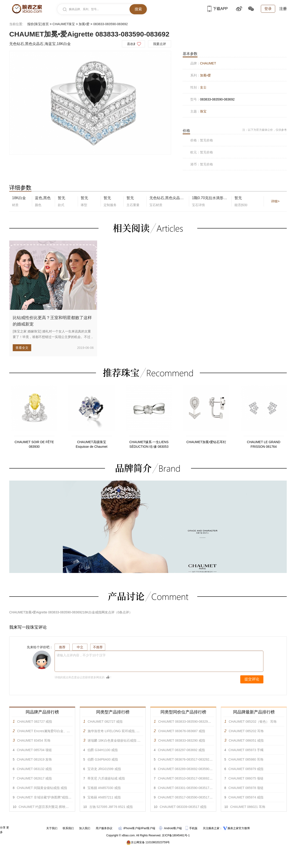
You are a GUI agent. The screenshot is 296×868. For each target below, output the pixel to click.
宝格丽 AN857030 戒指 (104, 788)
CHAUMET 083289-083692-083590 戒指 (187, 769)
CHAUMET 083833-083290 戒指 (182, 740)
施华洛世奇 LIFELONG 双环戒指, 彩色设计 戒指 (122, 731)
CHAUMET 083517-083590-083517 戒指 (187, 797)
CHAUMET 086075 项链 (246, 778)
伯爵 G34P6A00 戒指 (103, 759)
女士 (203, 87)
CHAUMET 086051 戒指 (246, 740)
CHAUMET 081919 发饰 (34, 759)
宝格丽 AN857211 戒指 (104, 797)
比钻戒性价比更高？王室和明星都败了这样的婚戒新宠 (52, 321)
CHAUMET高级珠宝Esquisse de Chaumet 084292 (92, 445)
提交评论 (252, 679)
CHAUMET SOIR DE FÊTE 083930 (34, 444)
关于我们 (52, 828)
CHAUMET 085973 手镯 (246, 750)
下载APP (218, 9)
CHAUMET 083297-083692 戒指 (181, 750)
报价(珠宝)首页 (38, 24)
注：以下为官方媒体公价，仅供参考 (265, 130)
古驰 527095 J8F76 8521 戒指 (111, 807)
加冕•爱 (84, 24)
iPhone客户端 (129, 828)
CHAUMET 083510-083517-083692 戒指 (187, 778)
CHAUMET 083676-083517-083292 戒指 (187, 759)
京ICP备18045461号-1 (176, 835)
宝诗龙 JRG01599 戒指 (104, 769)
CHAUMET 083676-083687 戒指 (182, 731)
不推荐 (98, 647)
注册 (283, 9)
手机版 (192, 828)
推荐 (62, 647)
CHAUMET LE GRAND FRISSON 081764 (264, 444)
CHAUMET (208, 63)
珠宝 (203, 111)
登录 (268, 9)
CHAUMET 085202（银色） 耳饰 (253, 722)
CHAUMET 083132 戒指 (34, 769)
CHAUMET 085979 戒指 (246, 769)
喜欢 (131, 44)
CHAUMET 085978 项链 (246, 788)
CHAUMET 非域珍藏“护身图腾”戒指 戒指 (46, 797)
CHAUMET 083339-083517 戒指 (183, 807)
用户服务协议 (104, 828)
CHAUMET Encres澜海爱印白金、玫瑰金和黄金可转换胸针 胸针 (63, 731)
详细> (275, 201)
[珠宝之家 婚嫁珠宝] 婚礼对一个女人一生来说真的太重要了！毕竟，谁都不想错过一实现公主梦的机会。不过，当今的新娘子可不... (53, 337)
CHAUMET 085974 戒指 (246, 797)
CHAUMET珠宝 (64, 24)
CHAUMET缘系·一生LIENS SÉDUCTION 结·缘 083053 (149, 444)
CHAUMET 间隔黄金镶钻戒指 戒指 (42, 788)
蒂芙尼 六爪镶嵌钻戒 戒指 (106, 778)
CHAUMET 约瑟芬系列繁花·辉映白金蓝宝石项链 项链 (57, 807)
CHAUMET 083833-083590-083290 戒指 (188, 722)
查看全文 (22, 348)
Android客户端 (171, 828)
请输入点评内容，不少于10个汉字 (81, 655)
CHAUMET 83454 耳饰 (34, 740)
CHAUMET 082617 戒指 (34, 778)
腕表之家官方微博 (239, 828)
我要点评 (160, 44)
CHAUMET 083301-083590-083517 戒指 (187, 788)
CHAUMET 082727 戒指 (35, 722)
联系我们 (68, 828)
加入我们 (85, 828)
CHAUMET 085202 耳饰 (246, 731)
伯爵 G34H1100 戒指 (103, 750)
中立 (80, 647)
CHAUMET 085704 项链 (34, 750)
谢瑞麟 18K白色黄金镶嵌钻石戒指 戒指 (116, 740)
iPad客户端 (148, 828)
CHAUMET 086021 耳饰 (248, 807)
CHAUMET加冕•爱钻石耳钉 (206, 442)
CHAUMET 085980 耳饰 (246, 759)
